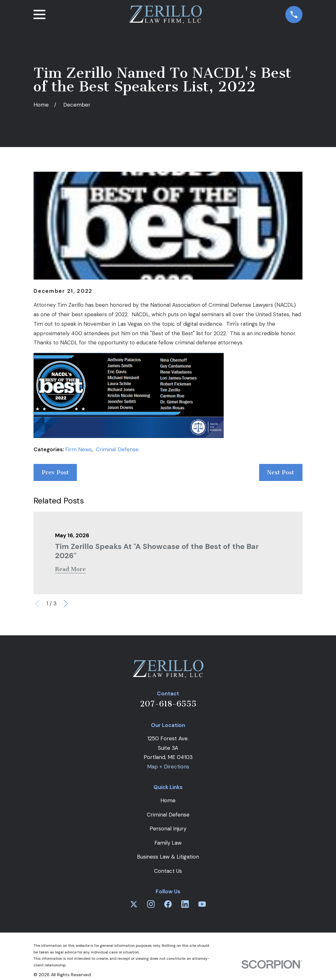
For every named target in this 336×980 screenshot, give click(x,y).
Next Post (281, 472)
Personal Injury (168, 829)
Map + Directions (168, 767)
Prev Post (55, 472)
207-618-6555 (168, 704)
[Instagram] (151, 904)
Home (168, 800)
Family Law (168, 843)
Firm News (78, 449)
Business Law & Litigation (168, 857)
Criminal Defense (117, 449)
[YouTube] (202, 904)
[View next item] (66, 604)
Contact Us (168, 871)
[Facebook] (168, 904)
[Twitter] (134, 904)
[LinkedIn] (185, 904)
